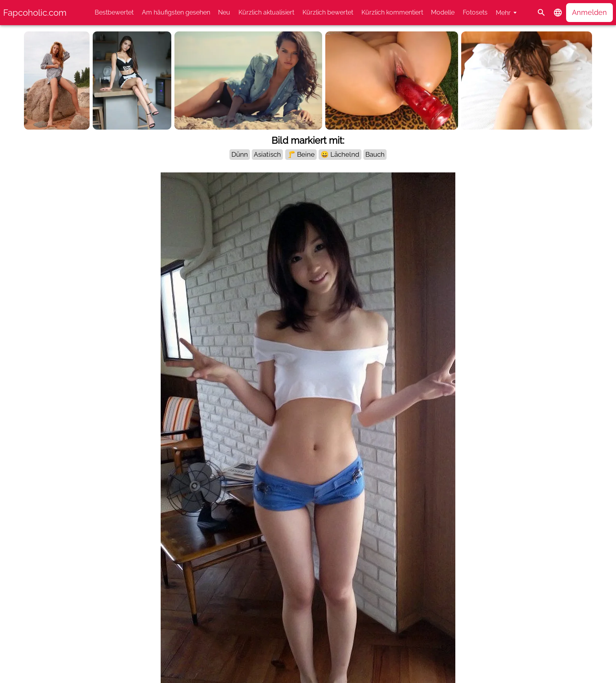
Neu (224, 12)
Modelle (443, 12)
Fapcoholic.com (35, 13)
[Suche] (541, 13)
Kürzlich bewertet (328, 12)
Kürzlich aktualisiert (266, 12)
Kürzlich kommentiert (392, 12)
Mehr (503, 13)
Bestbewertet (114, 12)
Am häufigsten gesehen (176, 12)
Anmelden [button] (589, 12)
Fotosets (475, 12)
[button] (558, 13)
